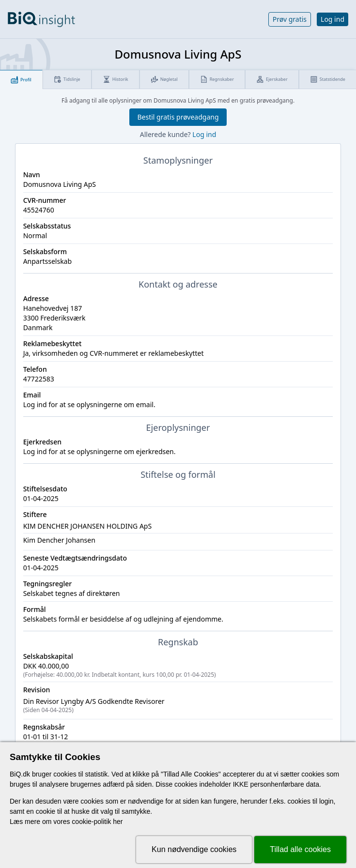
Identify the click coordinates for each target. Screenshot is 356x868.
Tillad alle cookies (300, 849)
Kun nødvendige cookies (194, 849)
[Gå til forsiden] (41, 19)
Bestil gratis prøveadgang (178, 117)
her (118, 822)
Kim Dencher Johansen (59, 540)
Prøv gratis (290, 19)
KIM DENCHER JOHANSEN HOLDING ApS (88, 526)
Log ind (333, 19)
